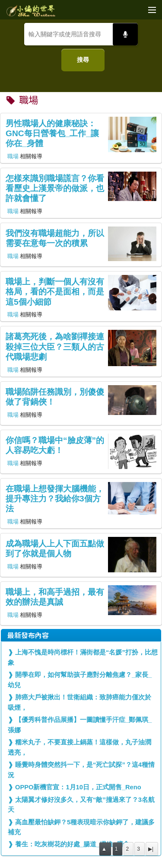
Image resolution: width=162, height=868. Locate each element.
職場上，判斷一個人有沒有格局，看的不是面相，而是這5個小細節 (55, 292)
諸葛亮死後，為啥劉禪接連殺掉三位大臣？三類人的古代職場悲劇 (55, 347)
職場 (13, 156)
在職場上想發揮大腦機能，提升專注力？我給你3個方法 (55, 499)
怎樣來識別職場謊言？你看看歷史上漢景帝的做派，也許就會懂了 (55, 188)
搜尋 (83, 60)
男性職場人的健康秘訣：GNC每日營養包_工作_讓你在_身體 (52, 134)
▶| (151, 849)
